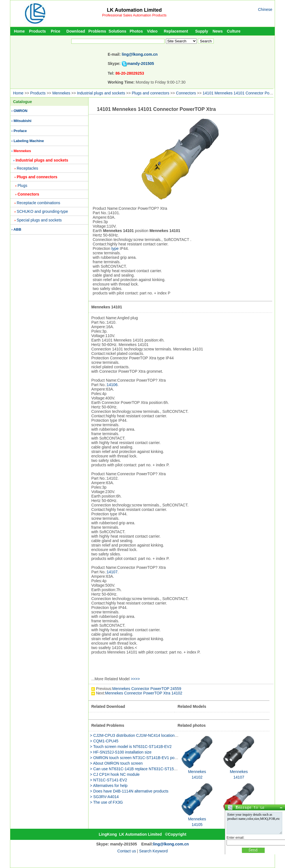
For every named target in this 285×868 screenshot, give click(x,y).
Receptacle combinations (38, 203)
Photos (136, 31)
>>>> (135, 679)
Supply (202, 31)
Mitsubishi (23, 121)
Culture (234, 31)
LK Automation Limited (134, 10)
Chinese (265, 9)
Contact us (126, 851)
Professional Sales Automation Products (134, 15)
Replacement (176, 31)
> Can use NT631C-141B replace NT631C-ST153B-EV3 (139, 769)
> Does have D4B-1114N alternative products (129, 791)
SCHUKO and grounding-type (42, 211)
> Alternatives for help (109, 786)
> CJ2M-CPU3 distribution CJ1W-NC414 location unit (136, 735)
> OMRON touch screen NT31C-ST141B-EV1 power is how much (147, 758)
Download (76, 31)
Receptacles (27, 168)
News (218, 31)
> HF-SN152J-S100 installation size (121, 752)
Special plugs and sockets (39, 220)
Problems (97, 31)
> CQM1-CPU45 (104, 741)
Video (152, 31)
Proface (20, 131)
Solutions (117, 31)
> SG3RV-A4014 (104, 797)
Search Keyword (153, 851)
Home (19, 31)
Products (37, 31)
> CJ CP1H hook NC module (115, 774)
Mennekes (61, 93)
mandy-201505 (141, 64)
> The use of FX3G (106, 802)
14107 (112, 572)
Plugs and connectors (151, 93)
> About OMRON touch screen (116, 763)
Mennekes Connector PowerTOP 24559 (147, 689)
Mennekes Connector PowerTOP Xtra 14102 (144, 693)
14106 (112, 385)
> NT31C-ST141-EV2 (108, 780)
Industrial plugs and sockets (101, 93)
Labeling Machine (29, 141)
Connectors (186, 93)
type (115, 248)
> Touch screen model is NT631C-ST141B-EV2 (131, 747)
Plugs (22, 186)
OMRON (21, 111)
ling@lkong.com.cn (140, 54)
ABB (17, 229)
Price (55, 31)
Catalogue (23, 102)
